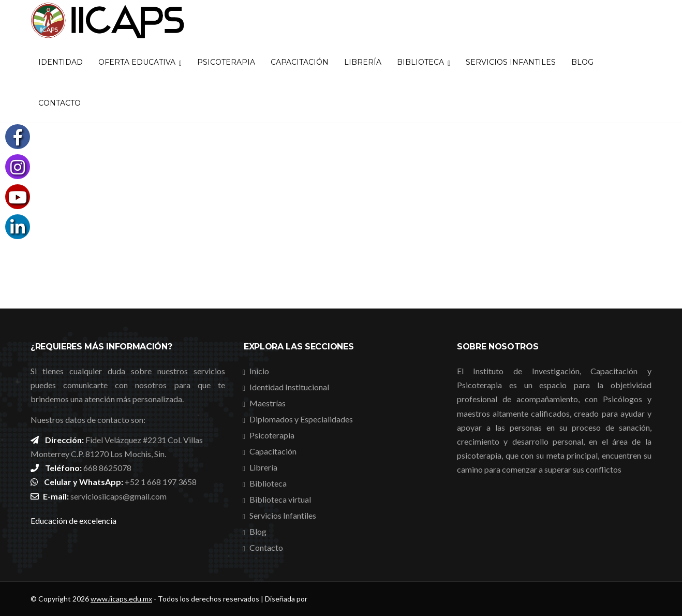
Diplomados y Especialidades (301, 419)
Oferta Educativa (140, 62)
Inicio (259, 371)
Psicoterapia (226, 62)
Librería (363, 62)
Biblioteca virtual (280, 499)
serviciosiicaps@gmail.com (118, 496)
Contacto (60, 103)
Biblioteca (424, 62)
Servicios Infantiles (511, 62)
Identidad (61, 62)
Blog (582, 62)
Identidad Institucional (289, 387)
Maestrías (268, 403)
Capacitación (300, 62)
